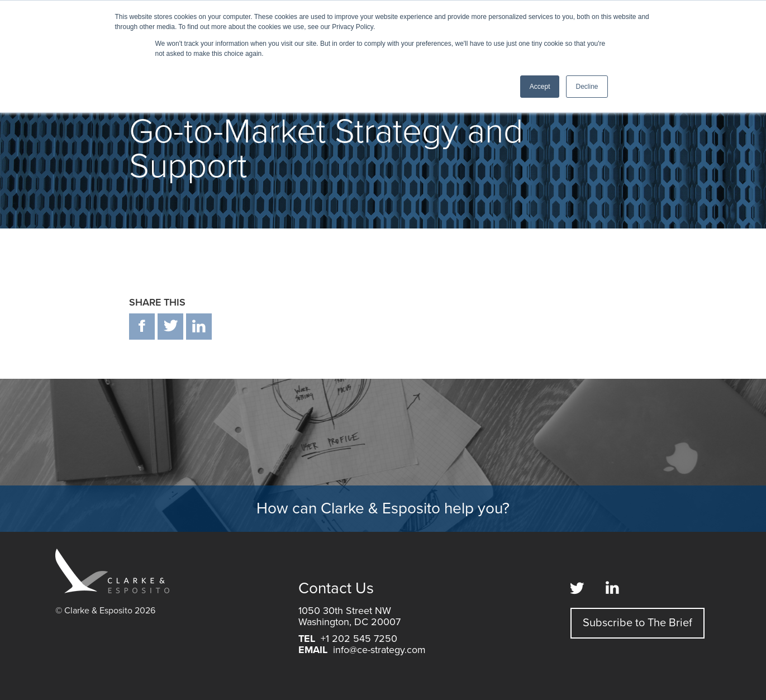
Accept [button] (540, 87)
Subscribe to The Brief (637, 623)
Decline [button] (587, 87)
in (199, 327)
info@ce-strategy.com (379, 650)
